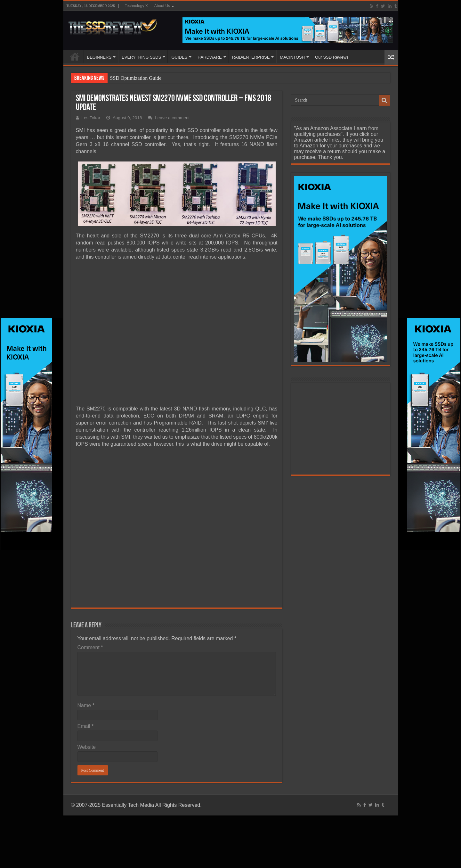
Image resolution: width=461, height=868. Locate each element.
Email (86, 726)
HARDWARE (210, 57)
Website (87, 747)
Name (86, 705)
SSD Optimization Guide (136, 78)
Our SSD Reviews (332, 57)
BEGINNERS (99, 57)
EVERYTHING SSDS (141, 57)
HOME (75, 56)
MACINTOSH (292, 57)
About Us (162, 6)
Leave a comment (172, 118)
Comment (90, 647)
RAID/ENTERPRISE (251, 57)
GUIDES (179, 57)
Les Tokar (91, 118)
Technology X (136, 6)
